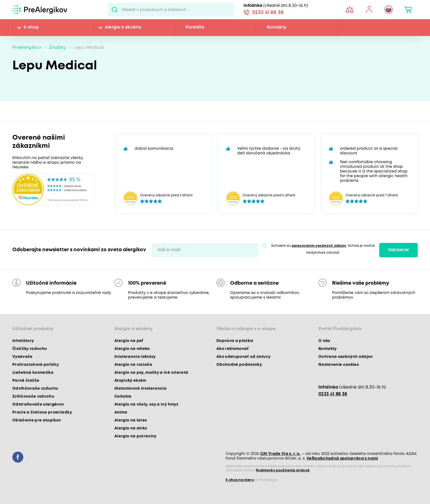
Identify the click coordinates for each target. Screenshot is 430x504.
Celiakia (123, 397)
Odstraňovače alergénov (38, 404)
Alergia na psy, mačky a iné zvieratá (151, 373)
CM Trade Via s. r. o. (280, 454)
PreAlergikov (27, 48)
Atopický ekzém (130, 381)
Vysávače (22, 357)
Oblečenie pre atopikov (37, 420)
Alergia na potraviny (135, 436)
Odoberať (399, 250)
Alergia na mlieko (132, 349)
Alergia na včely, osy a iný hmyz (146, 404)
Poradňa (195, 27)
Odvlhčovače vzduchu (35, 389)
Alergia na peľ (129, 341)
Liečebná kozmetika (33, 373)
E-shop (31, 27)
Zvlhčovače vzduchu (33, 397)
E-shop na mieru (240, 480)
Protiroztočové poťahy (36, 365)
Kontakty (277, 27)
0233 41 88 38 (268, 13)
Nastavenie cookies (339, 365)
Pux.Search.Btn (115, 10)
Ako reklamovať (233, 349)
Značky (58, 48)
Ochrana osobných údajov (346, 357)
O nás (324, 341)
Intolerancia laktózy (135, 357)
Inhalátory (23, 341)
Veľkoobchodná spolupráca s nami (342, 458)
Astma (121, 412)
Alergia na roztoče (133, 365)
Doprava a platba (235, 341)
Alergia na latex (131, 420)
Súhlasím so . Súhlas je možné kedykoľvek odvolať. (323, 249)
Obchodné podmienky (239, 365)
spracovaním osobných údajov (319, 246)
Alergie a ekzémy (123, 27)
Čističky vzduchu (30, 349)
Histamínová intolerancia (140, 389)
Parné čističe (26, 381)
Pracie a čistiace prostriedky (42, 412)
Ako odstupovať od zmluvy (243, 357)
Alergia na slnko (131, 428)
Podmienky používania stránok (283, 470)
